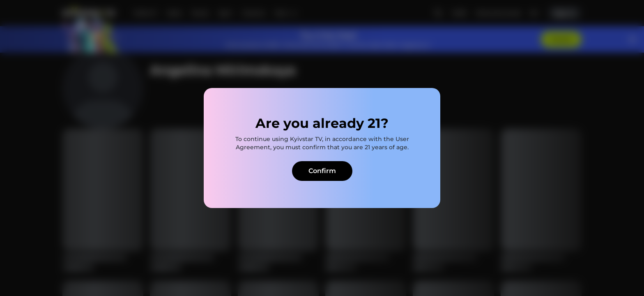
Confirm (322, 171)
